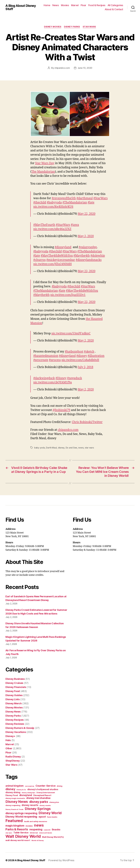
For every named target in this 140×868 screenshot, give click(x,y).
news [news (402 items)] (39, 825)
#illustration (96, 356)
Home (47, 5)
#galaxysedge (88, 247)
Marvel (75, 5)
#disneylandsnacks (89, 260)
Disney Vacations (16, 732)
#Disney (61, 378)
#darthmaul (85, 198)
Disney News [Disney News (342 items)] (17, 802)
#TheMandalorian (75, 202)
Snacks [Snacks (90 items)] (56, 829)
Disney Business (15, 679)
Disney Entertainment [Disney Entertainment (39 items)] (46, 793)
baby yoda (40, 448)
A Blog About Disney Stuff (21, 7)
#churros (40, 260)
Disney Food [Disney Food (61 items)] (12, 795)
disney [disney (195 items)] (10, 789)
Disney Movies (53, 27)
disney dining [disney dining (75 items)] (13, 792)
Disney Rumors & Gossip (20, 728)
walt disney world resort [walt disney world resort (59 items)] (18, 840)
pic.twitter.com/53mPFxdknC (71, 333)
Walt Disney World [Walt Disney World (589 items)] (23, 836)
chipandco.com (62, 68)
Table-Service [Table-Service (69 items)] (21, 833)
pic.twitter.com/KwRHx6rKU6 (53, 207)
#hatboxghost (74, 352)
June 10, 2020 (85, 68)
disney (61, 448)
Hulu (8, 740)
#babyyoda (54, 202)
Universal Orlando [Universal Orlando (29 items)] (45, 833)
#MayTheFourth (44, 225)
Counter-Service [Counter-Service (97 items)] (46, 786)
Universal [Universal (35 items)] (34, 833)
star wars (89, 448)
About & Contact (114, 9)
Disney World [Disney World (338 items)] (50, 813)
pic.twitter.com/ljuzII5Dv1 (68, 295)
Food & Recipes (97, 5)
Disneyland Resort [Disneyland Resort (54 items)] (42, 795)
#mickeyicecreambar (61, 260)
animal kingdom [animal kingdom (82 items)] (14, 786)
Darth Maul (51, 448)
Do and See (71, 448)
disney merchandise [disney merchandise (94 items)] (38, 798)
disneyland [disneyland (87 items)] (26, 795)
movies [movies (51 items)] (29, 826)
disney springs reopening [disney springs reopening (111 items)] (21, 813)
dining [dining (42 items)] (59, 786)
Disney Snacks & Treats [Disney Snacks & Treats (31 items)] (14, 809)
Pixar (83, 5)
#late (91, 202)
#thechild (40, 202)
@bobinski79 (61, 410)
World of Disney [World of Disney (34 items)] (38, 840)
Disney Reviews (15, 724)
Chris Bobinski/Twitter (87, 422)
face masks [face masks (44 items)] (52, 817)
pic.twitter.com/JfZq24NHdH (52, 264)
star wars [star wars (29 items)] (9, 833)
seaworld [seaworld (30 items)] (47, 830)
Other (9, 748)
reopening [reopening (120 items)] (36, 829)
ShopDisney (13, 761)
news (81, 448)
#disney (82, 356)
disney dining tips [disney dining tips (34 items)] (28, 793)
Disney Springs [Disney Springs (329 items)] (38, 809)
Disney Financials (16, 687)
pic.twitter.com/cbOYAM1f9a (53, 382)
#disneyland (63, 247)
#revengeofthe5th (64, 198)
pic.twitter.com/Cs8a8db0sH (80, 360)
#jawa (75, 225)
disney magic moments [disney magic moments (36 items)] (15, 798)
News (56, 5)
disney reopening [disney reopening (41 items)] (13, 805)
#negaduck (75, 378)
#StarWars (100, 198)
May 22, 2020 (87, 214)
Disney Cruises (14, 683)
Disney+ (10, 736)
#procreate (41, 360)
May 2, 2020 (86, 236)
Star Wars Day (45, 163)
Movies (65, 5)
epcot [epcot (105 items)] (42, 817)
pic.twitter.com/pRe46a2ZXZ (52, 229)
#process (55, 360)
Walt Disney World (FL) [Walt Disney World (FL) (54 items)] (53, 837)
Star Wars (89, 27)
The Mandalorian (43, 172)
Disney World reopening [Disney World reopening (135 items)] (21, 817)
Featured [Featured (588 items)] (14, 821)
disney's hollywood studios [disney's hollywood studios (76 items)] (43, 789)
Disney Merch (14, 703)
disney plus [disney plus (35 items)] (54, 802)
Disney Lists (13, 699)
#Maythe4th (82, 256)
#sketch (89, 352)
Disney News (13, 712)
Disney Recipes (15, 720)
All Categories (115, 5)
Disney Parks (72, 27)
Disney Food (13, 691)
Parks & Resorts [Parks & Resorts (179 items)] (17, 829)
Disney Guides (14, 695)
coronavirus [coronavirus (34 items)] (30, 786)
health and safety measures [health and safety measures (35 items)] (36, 822)
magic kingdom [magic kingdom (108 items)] (15, 826)
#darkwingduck (44, 378)
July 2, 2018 (86, 367)
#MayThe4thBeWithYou (57, 256)
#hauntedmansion (46, 356)
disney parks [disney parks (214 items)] (39, 802)
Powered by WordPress (61, 860)
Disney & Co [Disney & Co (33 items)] (21, 790)
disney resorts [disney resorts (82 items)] (30, 805)
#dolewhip (98, 256)
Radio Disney (13, 757)
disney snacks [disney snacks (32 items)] (45, 805)
